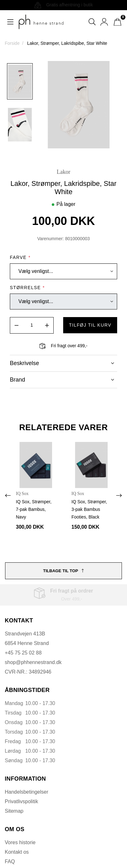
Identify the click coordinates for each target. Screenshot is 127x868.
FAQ (10, 861)
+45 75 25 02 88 (23, 653)
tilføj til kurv (90, 325)
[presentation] (8, 496)
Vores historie (20, 842)
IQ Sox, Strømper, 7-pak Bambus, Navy (34, 509)
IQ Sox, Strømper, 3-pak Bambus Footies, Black (89, 509)
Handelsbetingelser (27, 792)
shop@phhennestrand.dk (33, 662)
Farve (20, 257)
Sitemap (14, 811)
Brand (62, 380)
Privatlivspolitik (21, 801)
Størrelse (27, 288)
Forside (12, 43)
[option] (20, 81)
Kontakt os (17, 852)
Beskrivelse (62, 363)
